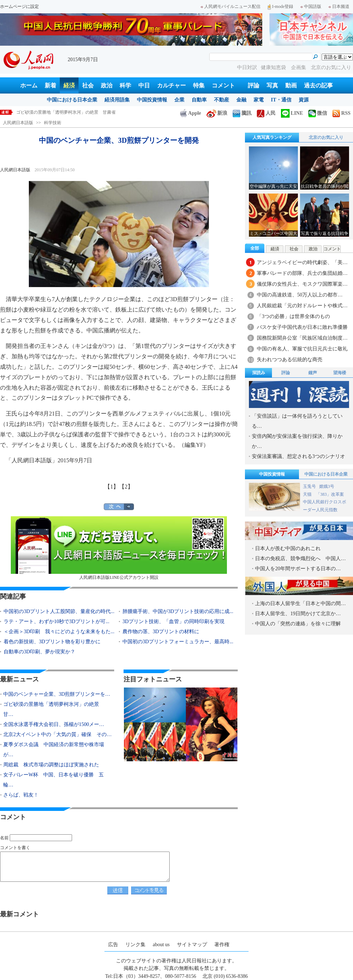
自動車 (199, 100)
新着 (50, 85)
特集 (199, 85)
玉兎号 (309, 486)
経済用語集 (117, 100)
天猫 (308, 494)
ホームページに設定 (19, 6)
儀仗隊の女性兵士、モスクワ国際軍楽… (302, 284)
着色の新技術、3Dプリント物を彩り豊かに (52, 642)
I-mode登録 (280, 6)
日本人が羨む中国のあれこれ (288, 548)
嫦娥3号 (327, 486)
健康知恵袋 (274, 67)
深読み (259, 373)
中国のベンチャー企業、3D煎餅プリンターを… (57, 694)
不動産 (222, 100)
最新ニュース (19, 679)
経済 (69, 85)
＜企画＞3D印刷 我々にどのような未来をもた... (59, 632)
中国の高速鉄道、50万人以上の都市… (300, 295)
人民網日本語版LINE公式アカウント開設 (119, 548)
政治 (107, 85)
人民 (266, 113)
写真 (272, 85)
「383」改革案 (330, 494)
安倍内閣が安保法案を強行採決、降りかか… (297, 441)
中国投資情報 (152, 100)
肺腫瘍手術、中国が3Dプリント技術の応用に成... (178, 611)
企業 (179, 100)
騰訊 (242, 113)
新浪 (217, 113)
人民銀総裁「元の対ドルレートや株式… (302, 306)
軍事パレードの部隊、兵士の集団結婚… (302, 273)
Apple (191, 113)
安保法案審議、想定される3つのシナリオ (298, 456)
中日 (144, 85)
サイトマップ (192, 945)
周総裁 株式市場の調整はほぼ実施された (51, 765)
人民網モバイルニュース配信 (231, 6)
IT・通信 (281, 100)
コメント (223, 85)
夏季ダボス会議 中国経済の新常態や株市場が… (54, 750)
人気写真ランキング (272, 137)
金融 (241, 100)
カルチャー (171, 85)
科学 (125, 85)
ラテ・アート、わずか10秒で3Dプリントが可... (57, 621)
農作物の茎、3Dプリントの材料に (161, 632)
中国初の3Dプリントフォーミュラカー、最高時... (178, 642)
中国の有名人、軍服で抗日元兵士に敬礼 (302, 349)
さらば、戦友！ (21, 795)
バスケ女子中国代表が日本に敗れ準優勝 (302, 327)
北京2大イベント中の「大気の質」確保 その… (57, 734)
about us (161, 945)
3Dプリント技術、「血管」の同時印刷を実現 (173, 621)
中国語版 (311, 6)
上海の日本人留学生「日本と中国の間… (300, 604)
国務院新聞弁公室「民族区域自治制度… (302, 338)
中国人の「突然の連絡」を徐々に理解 (298, 624)
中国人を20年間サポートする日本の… (298, 569)
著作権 (222, 945)
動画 (291, 85)
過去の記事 (318, 85)
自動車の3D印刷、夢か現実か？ (39, 652)
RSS (341, 113)
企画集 (299, 67)
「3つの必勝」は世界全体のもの (293, 316)
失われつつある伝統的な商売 (290, 360)
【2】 (126, 487)
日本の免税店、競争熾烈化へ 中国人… (300, 559)
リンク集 (135, 945)
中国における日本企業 (72, 100)
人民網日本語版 (18, 123)
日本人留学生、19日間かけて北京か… (298, 614)
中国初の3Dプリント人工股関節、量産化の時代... (59, 611)
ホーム (29, 85)
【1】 (112, 487)
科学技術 (53, 123)
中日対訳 (247, 67)
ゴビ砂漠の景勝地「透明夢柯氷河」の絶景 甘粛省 (66, 112)
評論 (254, 85)
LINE (292, 113)
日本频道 (339, 6)
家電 (259, 100)
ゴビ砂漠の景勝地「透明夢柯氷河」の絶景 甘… (54, 709)
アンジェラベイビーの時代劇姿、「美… (302, 262)
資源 (304, 100)
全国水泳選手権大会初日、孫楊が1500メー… (54, 724)
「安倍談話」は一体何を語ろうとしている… (297, 421)
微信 (318, 113)
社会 (88, 85)
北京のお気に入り (331, 67)
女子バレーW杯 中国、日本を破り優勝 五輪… (53, 780)
